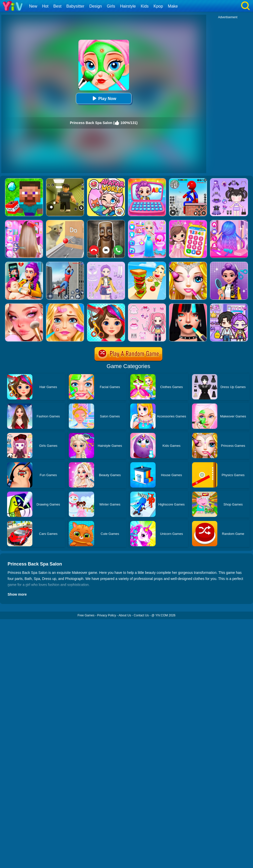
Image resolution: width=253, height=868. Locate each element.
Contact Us (141, 615)
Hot (45, 6)
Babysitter (75, 6)
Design (96, 6)
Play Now (104, 98)
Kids (145, 6)
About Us (125, 615)
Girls (111, 6)
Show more (17, 594)
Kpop (158, 6)
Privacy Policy (107, 615)
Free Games (86, 615)
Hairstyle (128, 6)
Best (57, 6)
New (33, 6)
